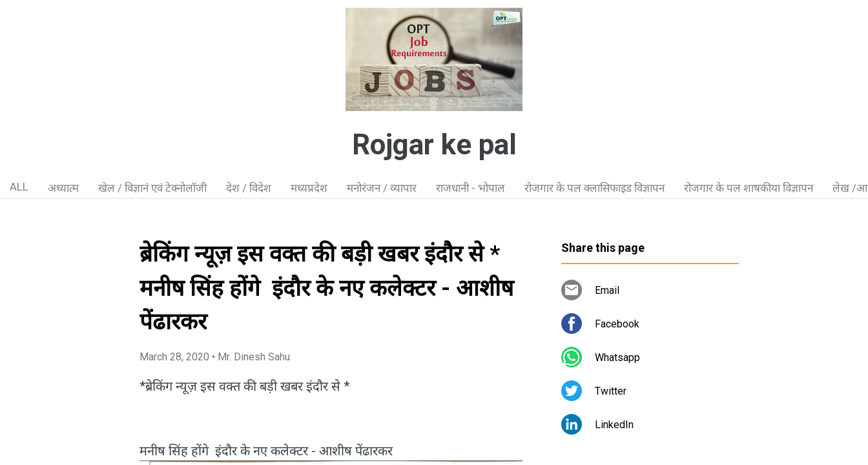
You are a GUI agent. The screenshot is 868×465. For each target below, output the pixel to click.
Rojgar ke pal (434, 145)
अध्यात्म (63, 188)
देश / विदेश (249, 188)
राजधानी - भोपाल (470, 188)
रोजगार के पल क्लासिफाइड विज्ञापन (594, 188)
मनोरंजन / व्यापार (382, 188)
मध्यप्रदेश (309, 188)
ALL (19, 187)
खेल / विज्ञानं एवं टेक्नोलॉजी (152, 188)
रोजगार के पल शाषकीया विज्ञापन (749, 188)
